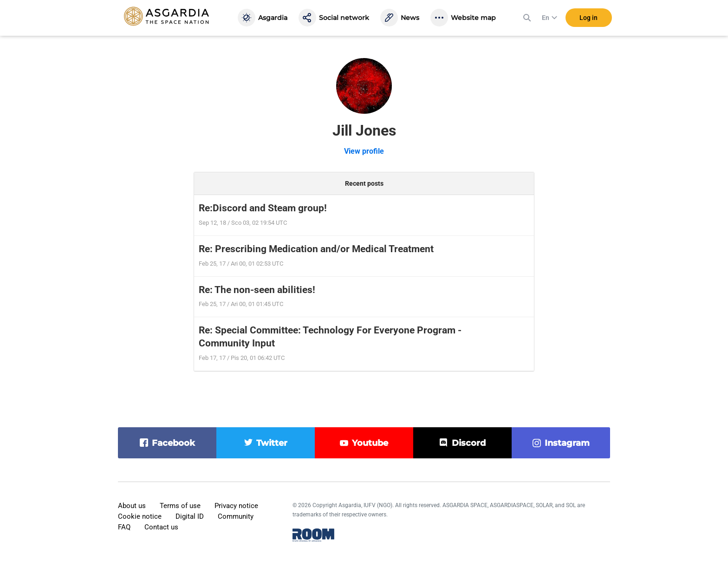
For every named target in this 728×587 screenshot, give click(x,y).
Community (236, 516)
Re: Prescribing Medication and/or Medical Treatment (316, 249)
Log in (588, 18)
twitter (272, 443)
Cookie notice (140, 516)
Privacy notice (236, 506)
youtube (370, 443)
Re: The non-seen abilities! (257, 290)
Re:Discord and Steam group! (263, 208)
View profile (364, 151)
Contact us (161, 527)
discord (469, 443)
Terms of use (180, 506)
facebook (173, 443)
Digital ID (190, 516)
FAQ (124, 527)
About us (132, 506)
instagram (567, 443)
